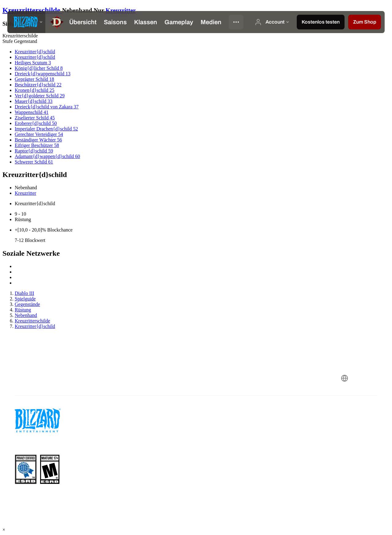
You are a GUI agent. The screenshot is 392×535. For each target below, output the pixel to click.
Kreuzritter (121, 10)
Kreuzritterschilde (32, 10)
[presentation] (26, 22)
